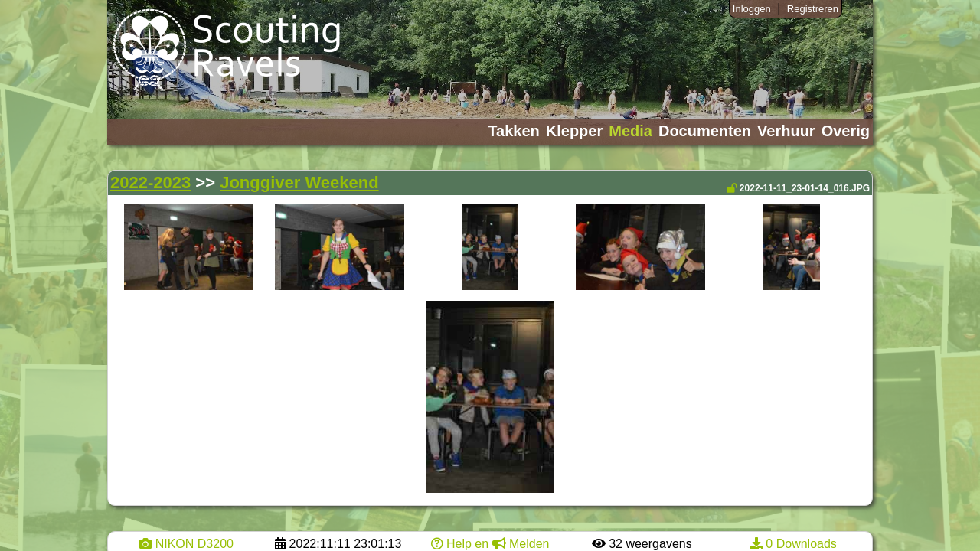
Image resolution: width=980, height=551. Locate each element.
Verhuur (786, 131)
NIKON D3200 (186, 544)
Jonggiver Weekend (299, 183)
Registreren (813, 9)
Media (630, 131)
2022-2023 (150, 183)
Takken (513, 131)
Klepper (574, 131)
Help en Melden (490, 544)
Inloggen (752, 9)
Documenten (705, 131)
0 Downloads (794, 544)
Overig (846, 131)
